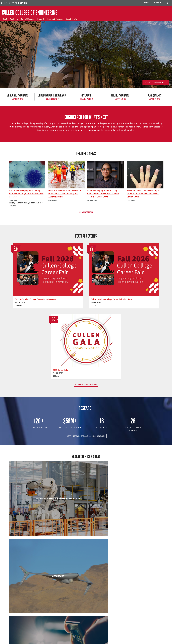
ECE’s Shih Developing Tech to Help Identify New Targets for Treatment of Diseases (26, 194)
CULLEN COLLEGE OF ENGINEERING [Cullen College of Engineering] (30, 13)
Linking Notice (152, 640)
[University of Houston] (14, 3)
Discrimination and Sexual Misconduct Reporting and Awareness (108, 642)
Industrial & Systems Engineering (34, 547)
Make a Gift (157, 3)
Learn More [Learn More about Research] (86, 99)
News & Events (71, 19)
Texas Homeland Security (99, 640)
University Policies (135, 642)
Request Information (156, 82)
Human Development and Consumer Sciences (139, 502)
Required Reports (47, 642)
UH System (79, 640)
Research (41, 19)
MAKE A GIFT (139, 610)
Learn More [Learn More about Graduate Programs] (18, 99)
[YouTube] (40, 620)
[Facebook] (18, 620)
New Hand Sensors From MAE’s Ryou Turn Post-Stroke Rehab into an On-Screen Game (143, 194)
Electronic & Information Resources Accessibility (70, 642)
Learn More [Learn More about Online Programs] (120, 99)
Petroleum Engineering (86, 590)
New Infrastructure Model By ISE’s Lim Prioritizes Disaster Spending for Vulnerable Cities (65, 194)
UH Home (38, 640)
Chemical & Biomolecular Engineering (86, 457)
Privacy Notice (163, 640)
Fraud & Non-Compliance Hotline (136, 640)
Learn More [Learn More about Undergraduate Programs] (52, 99)
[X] (23, 620)
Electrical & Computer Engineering (34, 500)
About (5, 19)
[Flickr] (27, 620)
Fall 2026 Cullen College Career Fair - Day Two (85, 282)
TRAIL (110, 640)
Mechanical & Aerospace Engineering (138, 547)
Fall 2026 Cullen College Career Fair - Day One (32, 282)
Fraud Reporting (118, 640)
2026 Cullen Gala (124, 282)
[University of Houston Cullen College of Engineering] (30, 612)
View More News (86, 212)
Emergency (70, 640)
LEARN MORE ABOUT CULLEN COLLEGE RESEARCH (86, 348)
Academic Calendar (49, 640)
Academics (14, 19)
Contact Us (63, 630)
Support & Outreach (55, 19)
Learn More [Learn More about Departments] (154, 99)
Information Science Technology (86, 547)
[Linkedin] (36, 620)
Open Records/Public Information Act (14, 642)
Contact (146, 3)
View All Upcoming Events (86, 296)
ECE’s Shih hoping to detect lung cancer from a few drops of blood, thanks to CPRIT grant (103, 194)
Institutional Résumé (34, 642)
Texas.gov (86, 640)
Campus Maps (61, 640)
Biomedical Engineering (34, 457)
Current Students (28, 19)
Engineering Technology (86, 500)
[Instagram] (31, 620)
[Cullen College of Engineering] (86, 70)
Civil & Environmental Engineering (138, 457)
